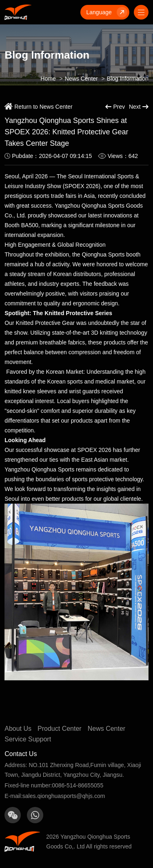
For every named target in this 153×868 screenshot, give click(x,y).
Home (48, 79)
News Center (81, 79)
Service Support (28, 739)
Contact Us (21, 754)
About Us (18, 729)
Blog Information (128, 79)
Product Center (60, 729)
